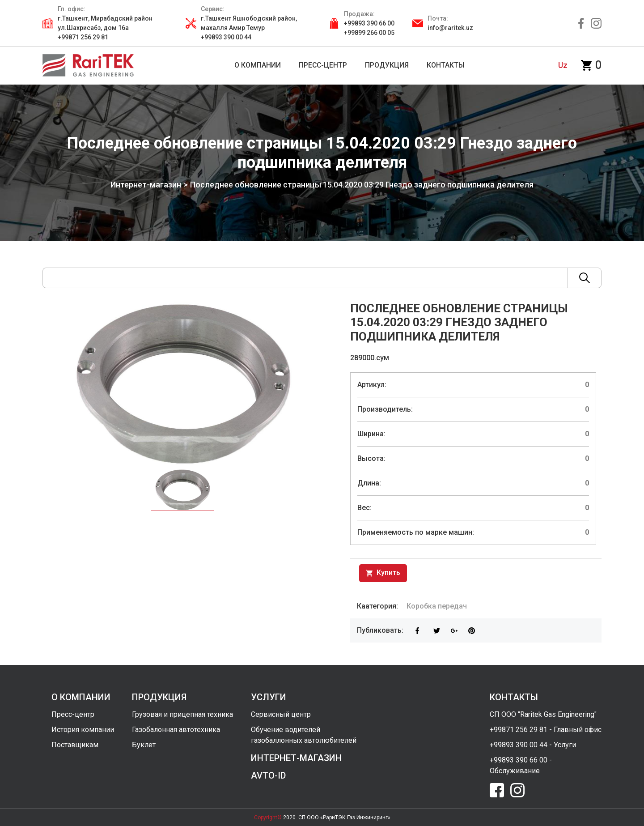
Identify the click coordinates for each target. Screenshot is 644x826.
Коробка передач (437, 606)
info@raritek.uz (450, 28)
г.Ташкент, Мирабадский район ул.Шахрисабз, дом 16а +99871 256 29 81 (105, 28)
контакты (514, 697)
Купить (383, 573)
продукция (159, 697)
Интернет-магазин (138, 185)
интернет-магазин (296, 758)
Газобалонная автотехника (176, 730)
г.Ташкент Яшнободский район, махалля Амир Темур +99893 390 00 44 (249, 28)
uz (563, 65)
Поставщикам (75, 745)
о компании (81, 697)
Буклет (144, 745)
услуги (269, 697)
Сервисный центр (281, 714)
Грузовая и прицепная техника (182, 714)
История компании (83, 730)
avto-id (268, 775)
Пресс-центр (73, 714)
